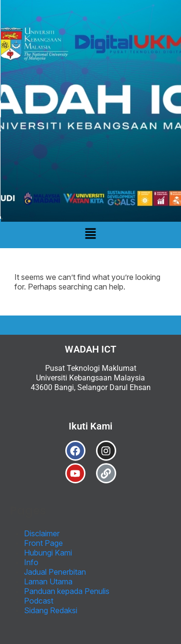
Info (31, 562)
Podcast (39, 601)
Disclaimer (42, 533)
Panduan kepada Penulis (67, 591)
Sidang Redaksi (51, 610)
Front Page (43, 543)
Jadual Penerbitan (55, 572)
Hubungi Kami (48, 553)
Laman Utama (48, 581)
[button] (90, 234)
